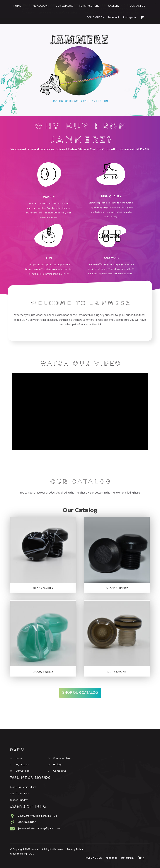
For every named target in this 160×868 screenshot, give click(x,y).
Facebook (112, 858)
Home (19, 758)
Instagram (127, 858)
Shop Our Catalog (80, 693)
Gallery (57, 765)
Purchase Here (62, 758)
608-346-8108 (27, 822)
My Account (22, 765)
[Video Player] (80, 412)
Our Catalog (23, 771)
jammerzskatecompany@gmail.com (39, 828)
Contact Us (60, 771)
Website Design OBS (22, 854)
